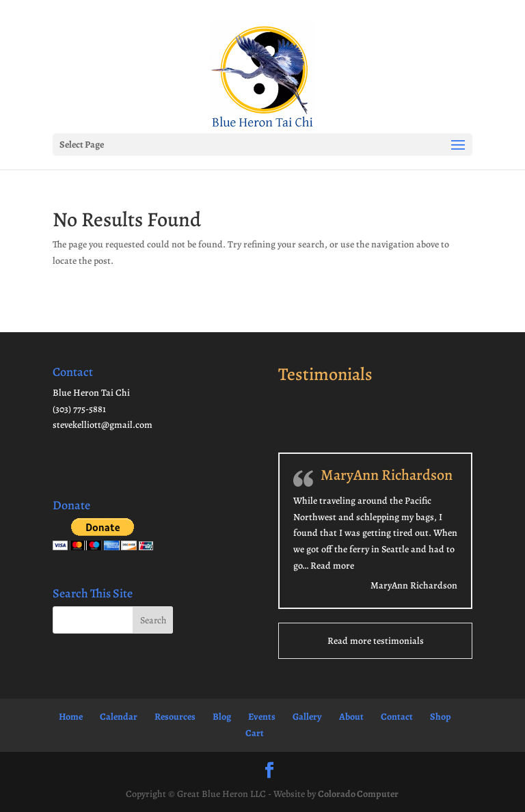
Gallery (307, 717)
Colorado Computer (358, 794)
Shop (441, 717)
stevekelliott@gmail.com (103, 425)
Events (262, 717)
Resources (175, 717)
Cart (255, 733)
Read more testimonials (376, 641)
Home (71, 717)
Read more (332, 566)
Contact (397, 717)
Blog (222, 717)
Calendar (119, 717)
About (351, 717)
